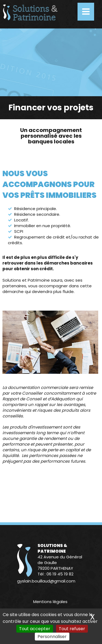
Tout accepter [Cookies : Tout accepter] (35, 629)
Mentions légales (50, 602)
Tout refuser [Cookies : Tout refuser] (72, 629)
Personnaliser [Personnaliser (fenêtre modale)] (52, 637)
